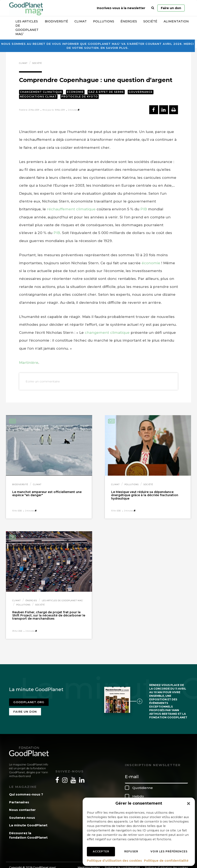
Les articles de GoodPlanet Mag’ (27, 28)
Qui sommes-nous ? (26, 794)
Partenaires (19, 802)
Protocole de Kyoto (80, 97)
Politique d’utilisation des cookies (114, 861)
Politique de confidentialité (166, 861)
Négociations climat (38, 97)
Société (150, 21)
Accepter (101, 851)
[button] (189, 804)
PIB (144, 209)
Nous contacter (22, 810)
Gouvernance (141, 92)
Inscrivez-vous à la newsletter (121, 8)
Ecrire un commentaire (43, 381)
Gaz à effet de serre (106, 92)
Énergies (129, 21)
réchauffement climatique (71, 209)
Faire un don (171, 8)
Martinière (29, 363)
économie (151, 263)
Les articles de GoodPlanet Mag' (63, 601)
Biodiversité (56, 21)
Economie (75, 92)
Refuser (131, 851)
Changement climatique (41, 92)
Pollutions (104, 21)
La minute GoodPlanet (28, 825)
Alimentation (176, 21)
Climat (81, 21)
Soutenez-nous (22, 818)
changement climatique (107, 333)
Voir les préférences (169, 851)
